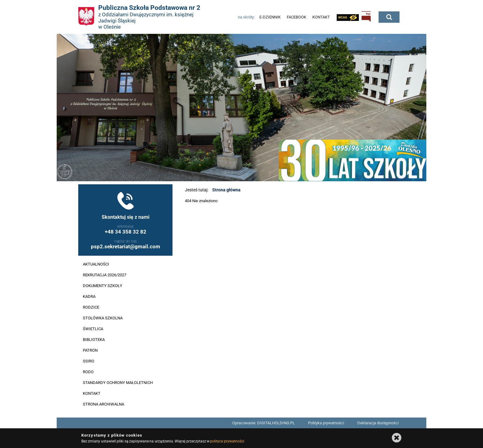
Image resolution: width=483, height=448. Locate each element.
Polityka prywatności (326, 423)
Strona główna (226, 190)
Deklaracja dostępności (378, 423)
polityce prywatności (227, 441)
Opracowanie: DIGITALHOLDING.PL (264, 423)
